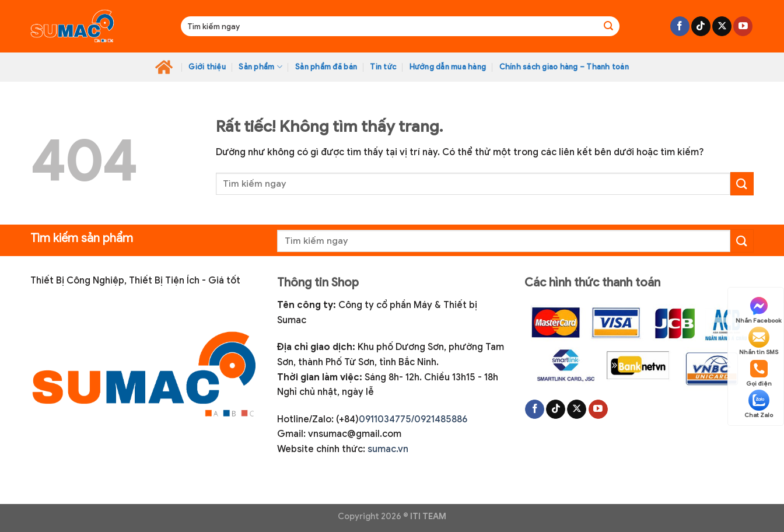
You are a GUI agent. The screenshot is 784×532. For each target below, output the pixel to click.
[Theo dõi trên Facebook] (680, 26)
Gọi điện (759, 373)
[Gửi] (608, 26)
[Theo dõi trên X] (722, 26)
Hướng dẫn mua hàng (448, 67)
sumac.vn (388, 449)
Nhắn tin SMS (759, 341)
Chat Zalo (759, 404)
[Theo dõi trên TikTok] (701, 26)
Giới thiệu (207, 67)
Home (164, 67)
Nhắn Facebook (759, 310)
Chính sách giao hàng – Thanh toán (564, 67)
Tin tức (383, 67)
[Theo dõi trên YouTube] (743, 26)
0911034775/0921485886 (413, 419)
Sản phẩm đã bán (326, 67)
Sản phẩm (260, 67)
